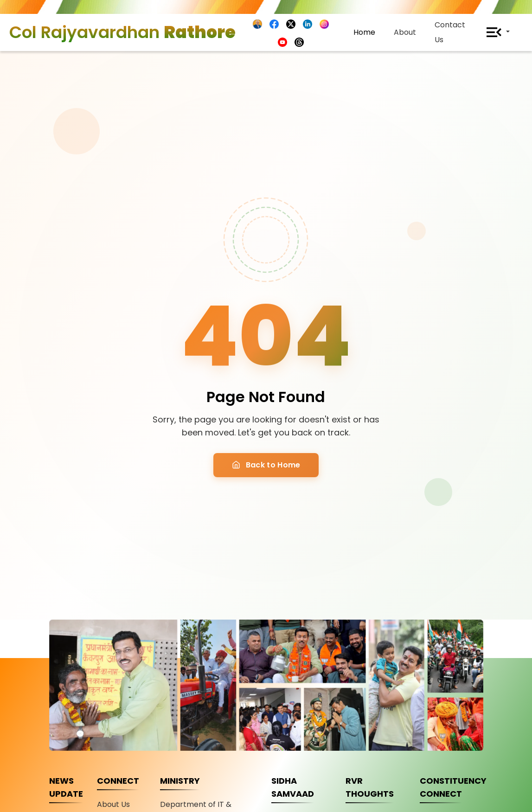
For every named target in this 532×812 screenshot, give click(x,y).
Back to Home (266, 465)
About (405, 32)
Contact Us (450, 32)
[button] (495, 32)
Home (364, 32)
